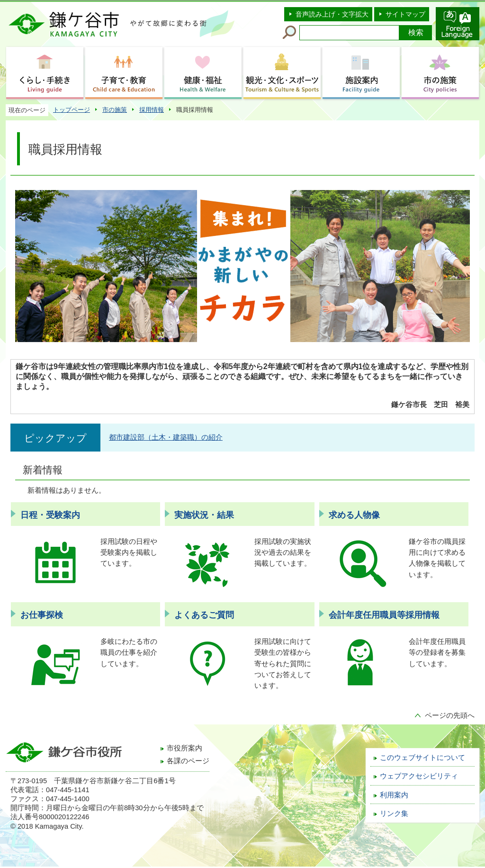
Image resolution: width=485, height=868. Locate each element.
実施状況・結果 (204, 515)
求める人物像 (354, 515)
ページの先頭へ (450, 715)
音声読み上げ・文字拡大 (332, 14)
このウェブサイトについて (422, 758)
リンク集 (394, 814)
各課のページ (188, 761)
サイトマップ (405, 14)
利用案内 (394, 795)
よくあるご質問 (204, 615)
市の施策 (115, 110)
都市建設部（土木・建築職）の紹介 (166, 437)
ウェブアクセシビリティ (419, 776)
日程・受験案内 (50, 515)
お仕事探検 (42, 615)
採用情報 (152, 110)
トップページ (72, 110)
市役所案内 (184, 748)
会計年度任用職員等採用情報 (384, 615)
